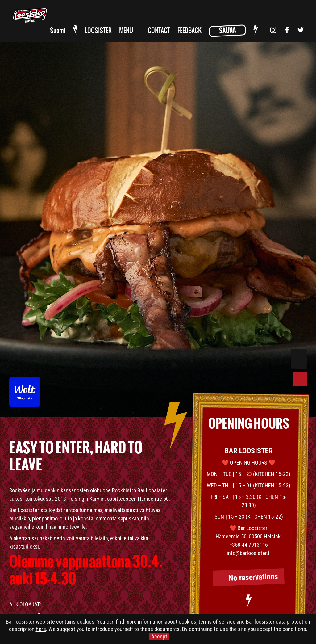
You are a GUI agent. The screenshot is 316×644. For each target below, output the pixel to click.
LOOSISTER (98, 31)
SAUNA (227, 31)
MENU (126, 31)
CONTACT (159, 31)
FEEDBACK (189, 31)
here (41, 629)
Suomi (58, 31)
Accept (159, 636)
